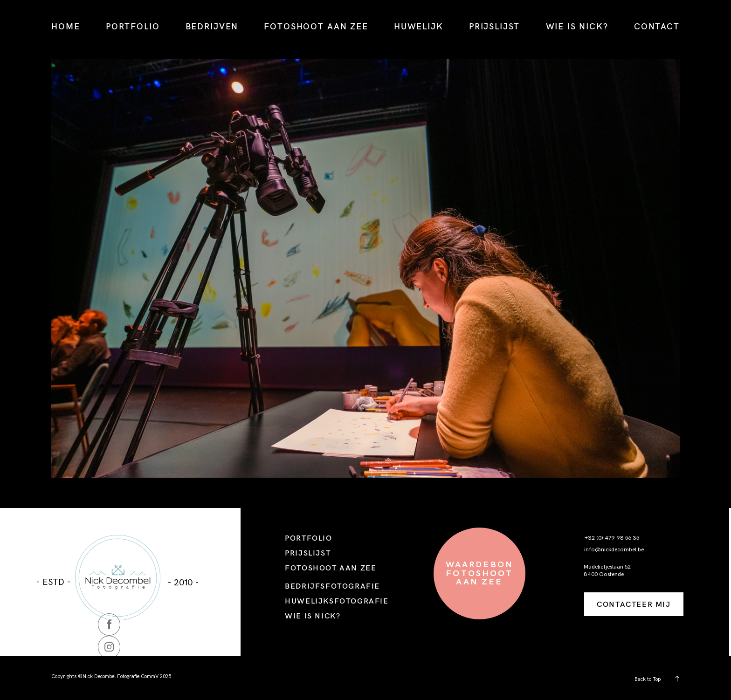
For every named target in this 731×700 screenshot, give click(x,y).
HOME (66, 26)
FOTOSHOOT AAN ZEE (316, 26)
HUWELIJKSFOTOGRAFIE (337, 601)
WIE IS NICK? (577, 26)
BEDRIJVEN (212, 26)
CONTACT (657, 26)
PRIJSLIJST (494, 26)
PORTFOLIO (133, 26)
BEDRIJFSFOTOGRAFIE (332, 586)
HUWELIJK (419, 26)
